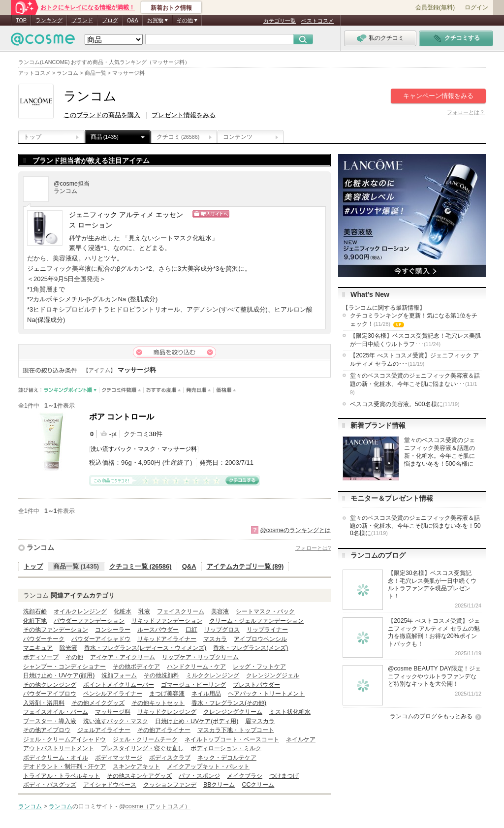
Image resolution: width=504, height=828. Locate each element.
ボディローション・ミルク (226, 748)
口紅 (191, 630)
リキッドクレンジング (167, 712)
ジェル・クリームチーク (145, 739)
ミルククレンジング (213, 675)
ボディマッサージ (119, 758)
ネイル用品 (206, 694)
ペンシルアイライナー (113, 694)
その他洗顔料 (161, 675)
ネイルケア (301, 739)
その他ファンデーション (56, 630)
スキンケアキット (136, 766)
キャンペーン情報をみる (438, 96)
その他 (74, 657)
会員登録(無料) (435, 7)
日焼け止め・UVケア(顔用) (59, 675)
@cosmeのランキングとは (295, 530)
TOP (21, 20)
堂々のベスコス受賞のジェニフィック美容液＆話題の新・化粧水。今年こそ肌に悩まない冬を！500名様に (415, 525)
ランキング (49, 20)
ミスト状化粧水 (290, 712)
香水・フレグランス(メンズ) (251, 648)
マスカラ (215, 639)
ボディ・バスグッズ (50, 785)
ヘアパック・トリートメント (266, 694)
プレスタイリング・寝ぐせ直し (142, 748)
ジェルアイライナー (104, 730)
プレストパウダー (256, 685)
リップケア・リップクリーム (200, 657)
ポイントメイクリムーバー (119, 685)
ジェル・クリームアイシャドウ (64, 739)
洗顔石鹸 (35, 611)
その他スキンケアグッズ (139, 776)
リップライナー (267, 630)
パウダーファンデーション (89, 621)
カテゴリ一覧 (280, 21)
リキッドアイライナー (167, 639)
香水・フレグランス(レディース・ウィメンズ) (145, 648)
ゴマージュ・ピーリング (193, 685)
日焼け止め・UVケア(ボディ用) (197, 721)
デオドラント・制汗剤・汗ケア (64, 766)
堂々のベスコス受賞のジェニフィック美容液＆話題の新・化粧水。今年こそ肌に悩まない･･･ (415, 384)
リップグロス (222, 630)
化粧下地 (35, 621)
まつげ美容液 (167, 694)
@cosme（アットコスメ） (155, 806)
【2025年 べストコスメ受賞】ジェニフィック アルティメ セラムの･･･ (414, 360)
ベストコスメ (317, 21)
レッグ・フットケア (259, 667)
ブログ (110, 20)
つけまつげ (284, 776)
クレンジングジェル (273, 675)
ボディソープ (41, 657)
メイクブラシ (245, 776)
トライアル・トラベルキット (62, 776)
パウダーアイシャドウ (101, 639)
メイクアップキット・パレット (208, 766)
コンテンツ (238, 137)
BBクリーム (219, 785)
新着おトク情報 (171, 8)
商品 (105, 137)
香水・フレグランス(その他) (229, 703)
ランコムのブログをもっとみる (431, 716)
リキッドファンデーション (167, 621)
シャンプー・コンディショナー (64, 667)
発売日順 (199, 390)
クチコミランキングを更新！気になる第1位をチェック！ (414, 320)
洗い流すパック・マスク (123, 449)
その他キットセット (158, 703)
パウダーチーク (44, 639)
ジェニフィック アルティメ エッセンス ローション (126, 220)
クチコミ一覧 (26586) (140, 566)
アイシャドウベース (110, 785)
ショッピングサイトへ (253, 214)
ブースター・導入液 (50, 721)
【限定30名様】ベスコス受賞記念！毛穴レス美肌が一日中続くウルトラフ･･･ (415, 340)
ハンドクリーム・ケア (196, 667)
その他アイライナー (164, 730)
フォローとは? (313, 548)
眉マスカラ (260, 721)
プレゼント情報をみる (184, 115)
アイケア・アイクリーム (123, 657)
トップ (32, 137)
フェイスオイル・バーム (56, 712)
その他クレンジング (50, 685)
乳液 (144, 611)
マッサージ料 (179, 449)
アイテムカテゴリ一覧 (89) (245, 566)
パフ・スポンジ (199, 776)
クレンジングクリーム (233, 712)
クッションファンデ (170, 785)
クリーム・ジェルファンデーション (256, 621)
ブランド (82, 20)
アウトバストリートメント (59, 748)
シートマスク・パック (265, 611)
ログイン (476, 7)
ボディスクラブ (170, 758)
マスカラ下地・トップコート (236, 730)
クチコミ (178, 137)
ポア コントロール (122, 417)
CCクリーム (258, 785)
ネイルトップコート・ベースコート (232, 739)
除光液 (68, 648)
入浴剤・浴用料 (44, 703)
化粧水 (123, 611)
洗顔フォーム (119, 675)
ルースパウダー (158, 630)
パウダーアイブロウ (50, 694)
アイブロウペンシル (260, 639)
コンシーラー (113, 630)
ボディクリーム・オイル (56, 758)
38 (153, 434)
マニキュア (38, 648)
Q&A (133, 20)
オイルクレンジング (80, 611)
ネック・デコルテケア (227, 758)
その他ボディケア (136, 667)
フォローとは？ (466, 112)
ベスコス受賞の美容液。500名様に (405, 404)
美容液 (220, 611)
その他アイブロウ (47, 730)
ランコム (40, 547)
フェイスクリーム (181, 611)
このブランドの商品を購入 (102, 115)
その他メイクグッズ (98, 703)
